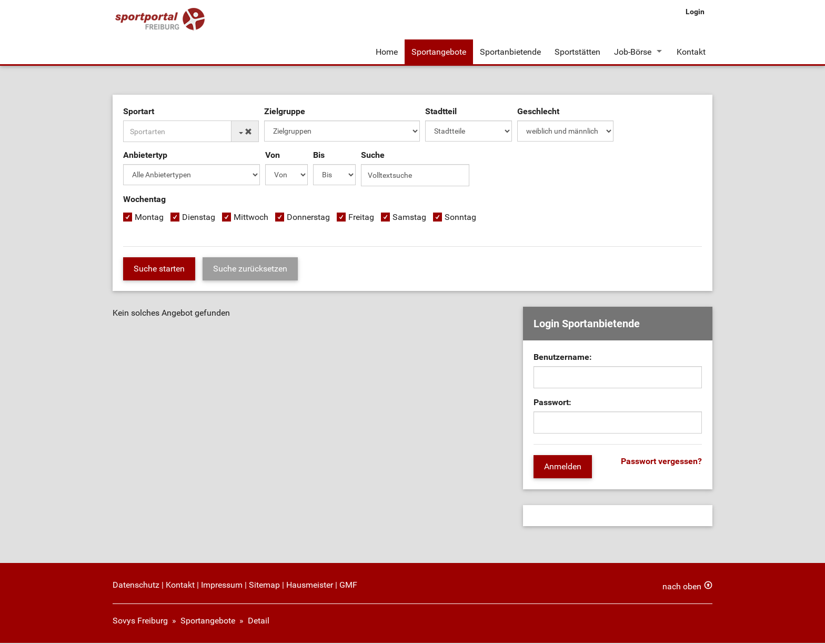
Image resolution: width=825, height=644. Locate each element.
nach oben (682, 587)
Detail (259, 622)
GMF (348, 586)
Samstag (409, 219)
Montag (149, 219)
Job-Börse (633, 52)
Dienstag (199, 219)
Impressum (222, 586)
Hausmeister (310, 586)
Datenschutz (136, 586)
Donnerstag (308, 219)
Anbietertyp (145, 157)
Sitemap (264, 586)
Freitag (361, 219)
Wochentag (144, 201)
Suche (373, 157)
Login (695, 12)
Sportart (139, 113)
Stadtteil (441, 113)
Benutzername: (563, 359)
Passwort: (552, 404)
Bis (319, 157)
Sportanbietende (510, 52)
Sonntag (460, 219)
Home (387, 52)
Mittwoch (251, 219)
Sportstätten (577, 52)
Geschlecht (538, 113)
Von (273, 157)
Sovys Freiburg (140, 622)
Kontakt (691, 52)
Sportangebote (439, 52)
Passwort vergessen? (661, 463)
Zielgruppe (285, 113)
